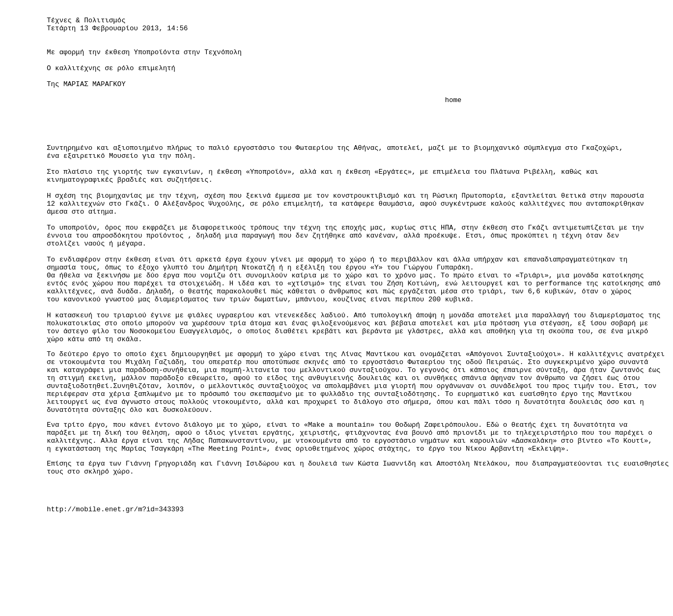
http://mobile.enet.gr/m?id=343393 (115, 603)
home (254, 119)
